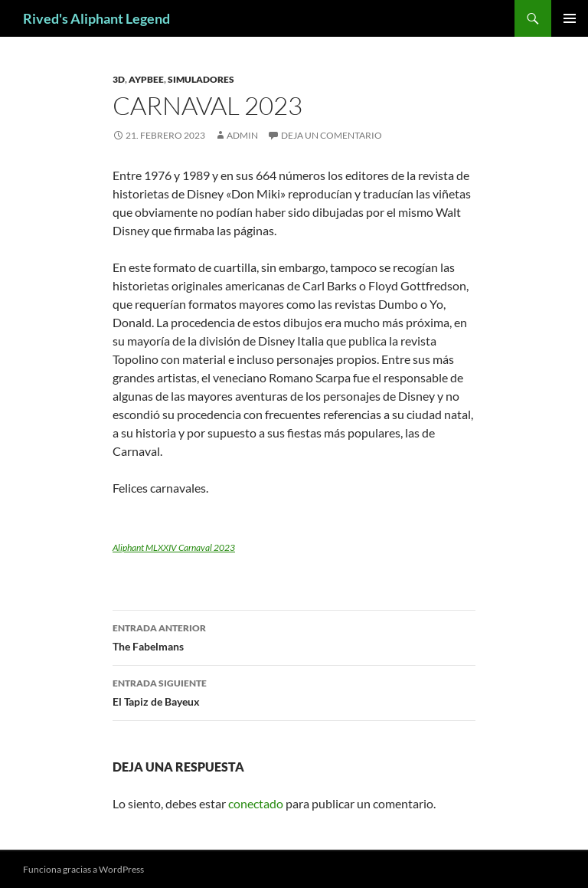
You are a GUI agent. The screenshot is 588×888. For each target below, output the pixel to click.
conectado (256, 803)
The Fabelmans (294, 636)
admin (242, 135)
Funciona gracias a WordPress (83, 869)
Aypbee (146, 79)
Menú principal (570, 18)
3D (119, 79)
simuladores (201, 79)
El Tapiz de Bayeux (294, 691)
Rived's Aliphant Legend (96, 18)
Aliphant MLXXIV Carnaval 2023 (174, 547)
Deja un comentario (332, 135)
